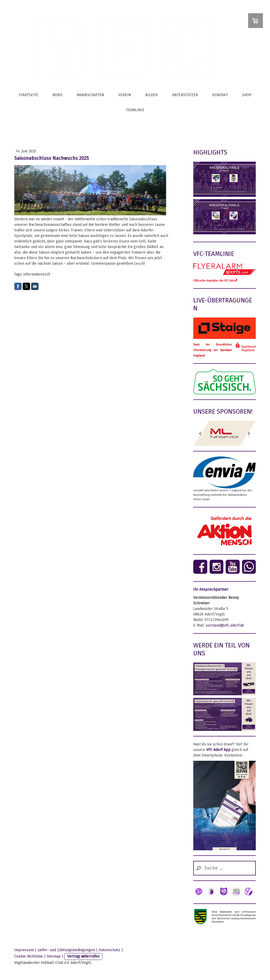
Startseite (28, 95)
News (57, 95)
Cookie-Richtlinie (29, 956)
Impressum (24, 950)
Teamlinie (135, 110)
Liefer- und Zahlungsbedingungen (66, 950)
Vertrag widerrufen (83, 956)
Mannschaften (90, 95)
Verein (125, 95)
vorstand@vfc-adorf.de (225, 625)
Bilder (151, 95)
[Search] (225, 868)
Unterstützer (185, 95)
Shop (247, 95)
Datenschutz (109, 950)
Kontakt (220, 95)
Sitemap (54, 956)
